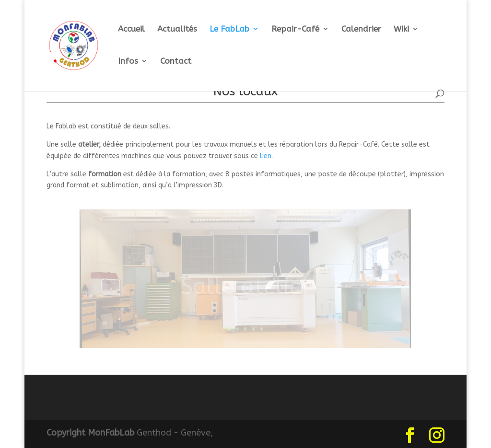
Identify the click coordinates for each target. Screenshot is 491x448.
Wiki (401, 29)
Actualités (177, 29)
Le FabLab (229, 29)
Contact (176, 62)
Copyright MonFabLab (90, 433)
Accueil (131, 29)
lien (266, 156)
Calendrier (361, 29)
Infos (128, 62)
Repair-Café (295, 29)
